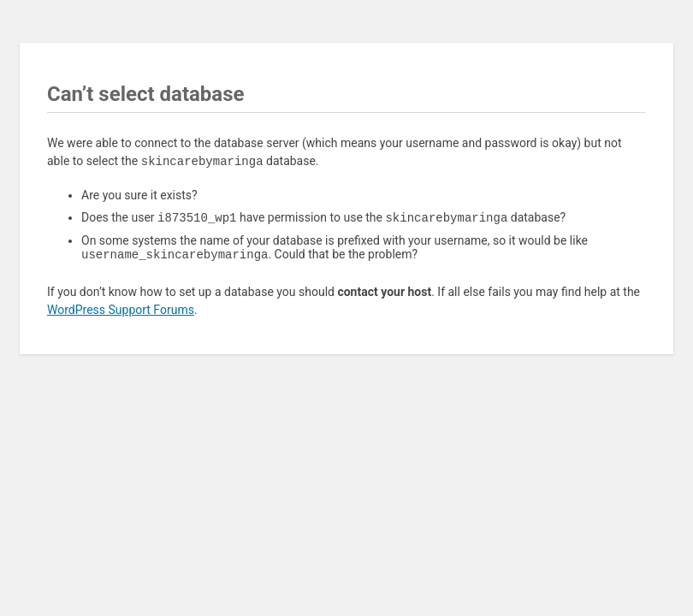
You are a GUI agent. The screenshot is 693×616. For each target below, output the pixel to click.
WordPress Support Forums (121, 313)
